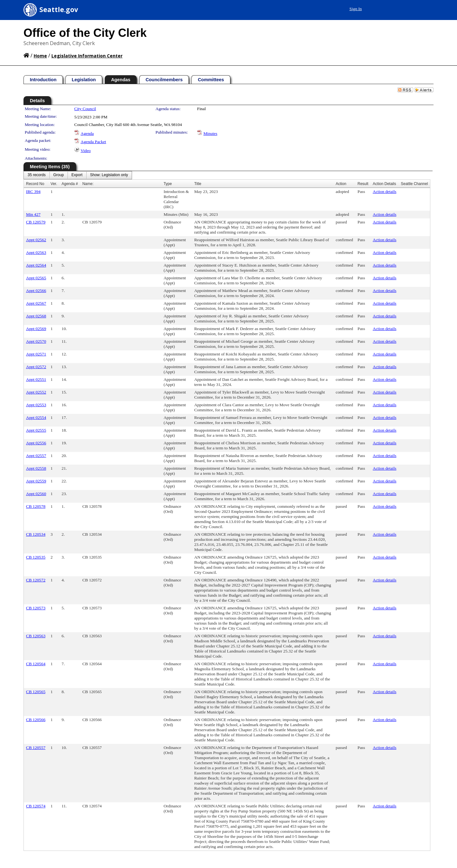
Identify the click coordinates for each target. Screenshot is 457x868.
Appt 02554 (36, 417)
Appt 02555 (36, 430)
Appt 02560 (36, 494)
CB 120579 (36, 222)
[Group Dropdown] (59, 175)
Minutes (210, 133)
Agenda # (70, 184)
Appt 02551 (36, 379)
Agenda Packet (93, 142)
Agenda (87, 133)
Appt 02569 (36, 329)
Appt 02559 (36, 481)
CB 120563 (36, 636)
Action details (385, 192)
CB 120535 (36, 557)
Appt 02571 (36, 354)
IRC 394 (33, 192)
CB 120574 (36, 806)
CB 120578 (36, 506)
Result (363, 184)
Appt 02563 (36, 252)
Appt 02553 (36, 405)
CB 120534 (36, 534)
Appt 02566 (36, 291)
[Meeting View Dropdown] (109, 175)
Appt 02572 (36, 367)
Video (86, 151)
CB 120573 (36, 608)
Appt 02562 (36, 240)
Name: (88, 184)
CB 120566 (36, 720)
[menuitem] (37, 175)
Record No (35, 184)
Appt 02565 (36, 278)
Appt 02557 (36, 456)
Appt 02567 (36, 303)
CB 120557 (36, 748)
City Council (85, 109)
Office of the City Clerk (85, 33)
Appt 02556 (36, 443)
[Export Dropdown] (77, 175)
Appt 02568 (36, 316)
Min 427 (33, 214)
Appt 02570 (36, 341)
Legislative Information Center (87, 56)
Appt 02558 (36, 468)
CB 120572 (36, 580)
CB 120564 (36, 664)
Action (341, 184)
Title (198, 184)
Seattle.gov (59, 10)
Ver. (54, 184)
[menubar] (78, 175)
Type (168, 184)
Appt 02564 (36, 265)
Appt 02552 (36, 392)
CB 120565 (36, 692)
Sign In (356, 9)
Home (40, 56)
